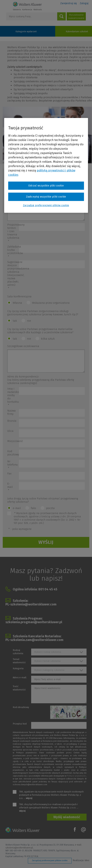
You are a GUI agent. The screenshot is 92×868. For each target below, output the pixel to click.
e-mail (17, 508)
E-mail (10, 487)
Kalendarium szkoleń (77, 31)
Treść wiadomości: (19, 688)
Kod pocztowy (13, 453)
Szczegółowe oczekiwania (23, 346)
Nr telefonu (13, 465)
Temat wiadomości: (19, 661)
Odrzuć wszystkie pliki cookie (46, 185)
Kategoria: (18, 668)
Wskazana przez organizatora (51, 303)
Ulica (10, 431)
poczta (50, 508)
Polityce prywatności (76, 776)
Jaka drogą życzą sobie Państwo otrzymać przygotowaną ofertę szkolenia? (43, 500)
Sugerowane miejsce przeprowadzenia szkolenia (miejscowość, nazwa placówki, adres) (13, 275)
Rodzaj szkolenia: (18, 652)
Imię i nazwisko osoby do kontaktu (13, 397)
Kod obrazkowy (21, 707)
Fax (9, 474)
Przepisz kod (20, 724)
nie (29, 321)
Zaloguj (84, 3)
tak (15, 321)
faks (33, 508)
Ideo (87, 860)
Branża (12, 421)
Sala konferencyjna (19, 296)
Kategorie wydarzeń (26, 31)
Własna (17, 303)
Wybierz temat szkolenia (47, 661)
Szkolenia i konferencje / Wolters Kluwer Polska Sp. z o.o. (27, 6)
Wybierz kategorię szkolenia (49, 670)
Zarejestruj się (69, 3)
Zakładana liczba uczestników (13, 252)
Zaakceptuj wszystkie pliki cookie (46, 197)
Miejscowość (13, 441)
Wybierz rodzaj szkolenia (48, 652)
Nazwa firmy (11, 412)
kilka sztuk (48, 339)
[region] (46, 165)
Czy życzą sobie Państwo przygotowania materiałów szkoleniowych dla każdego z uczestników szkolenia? (40, 331)
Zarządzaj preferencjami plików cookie (50, 860)
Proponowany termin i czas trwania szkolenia (13, 233)
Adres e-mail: (20, 677)
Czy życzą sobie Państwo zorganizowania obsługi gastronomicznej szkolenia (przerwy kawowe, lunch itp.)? (43, 313)
